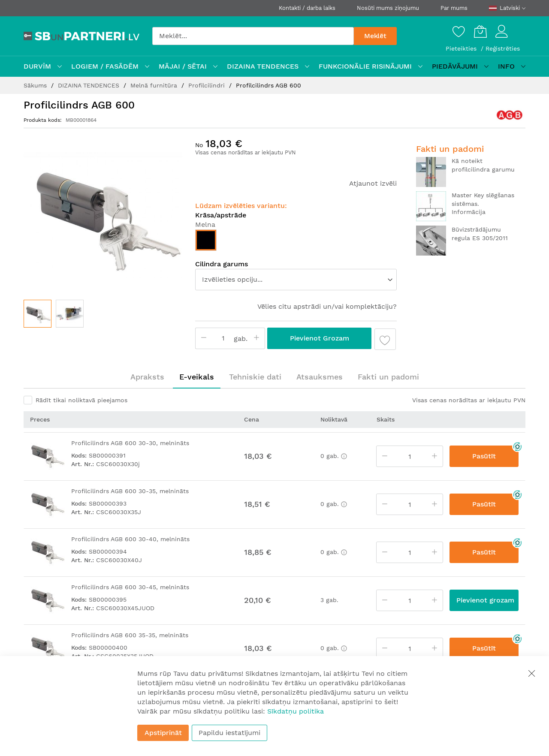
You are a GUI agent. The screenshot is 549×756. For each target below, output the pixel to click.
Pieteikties (462, 48)
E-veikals (197, 377)
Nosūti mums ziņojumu (388, 8)
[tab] (147, 377)
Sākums (36, 85)
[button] (70, 314)
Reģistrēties (503, 48)
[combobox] (253, 36)
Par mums (454, 8)
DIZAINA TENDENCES (90, 85)
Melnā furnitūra (155, 85)
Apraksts (147, 377)
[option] (206, 240)
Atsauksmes (320, 377)
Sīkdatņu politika (296, 711)
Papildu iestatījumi (229, 733)
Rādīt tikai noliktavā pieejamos (81, 400)
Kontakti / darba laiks (307, 8)
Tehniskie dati (255, 377)
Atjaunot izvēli (373, 183)
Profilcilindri (208, 85)
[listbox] (296, 242)
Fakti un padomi (388, 377)
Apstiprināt (163, 733)
